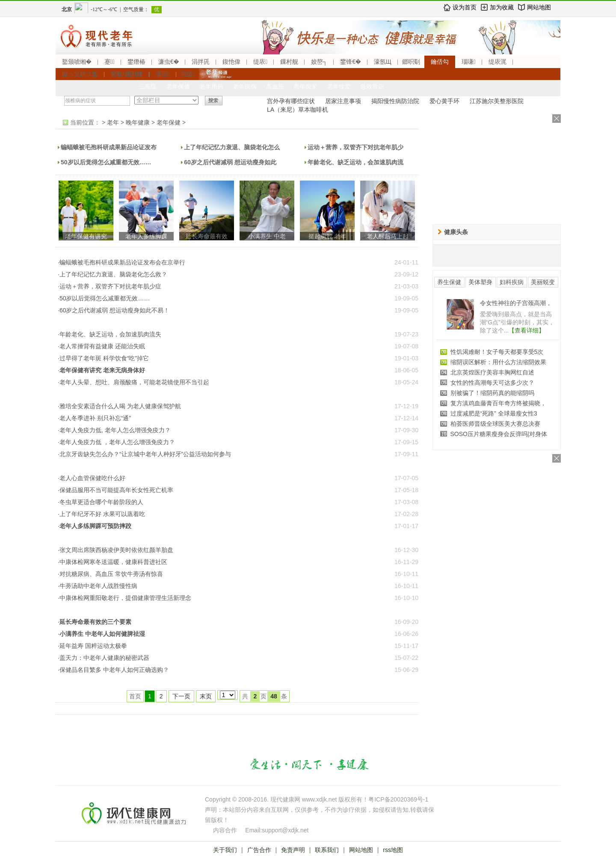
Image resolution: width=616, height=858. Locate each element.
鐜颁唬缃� (77, 62)
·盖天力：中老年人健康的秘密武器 (104, 658)
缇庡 (260, 62)
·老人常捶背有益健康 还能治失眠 (101, 346)
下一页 (181, 696)
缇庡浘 (498, 62)
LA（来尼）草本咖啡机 (298, 110)
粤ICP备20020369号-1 (398, 799)
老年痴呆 (305, 86)
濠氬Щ (383, 62)
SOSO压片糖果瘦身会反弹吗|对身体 (499, 434)
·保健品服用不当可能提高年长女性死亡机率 (115, 490)
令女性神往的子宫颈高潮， (516, 303)
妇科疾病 (512, 282)
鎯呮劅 (411, 62)
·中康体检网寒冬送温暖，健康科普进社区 (113, 562)
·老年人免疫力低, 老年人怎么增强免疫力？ (114, 430)
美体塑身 (480, 282)
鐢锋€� (350, 62)
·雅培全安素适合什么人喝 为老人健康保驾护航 (119, 406)
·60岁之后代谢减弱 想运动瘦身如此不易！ (114, 310)
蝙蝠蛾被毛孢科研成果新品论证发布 (109, 147)
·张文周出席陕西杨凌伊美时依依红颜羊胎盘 (115, 550)
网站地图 (539, 7)
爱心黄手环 (444, 101)
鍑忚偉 (231, 62)
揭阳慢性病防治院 (395, 101)
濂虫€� (169, 62)
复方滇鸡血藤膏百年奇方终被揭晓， (498, 403)
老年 (113, 122)
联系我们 (327, 850)
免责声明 (293, 850)
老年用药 (211, 86)
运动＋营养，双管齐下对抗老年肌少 (355, 147)
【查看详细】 (527, 330)
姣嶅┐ (319, 62)
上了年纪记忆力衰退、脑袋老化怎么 (232, 147)
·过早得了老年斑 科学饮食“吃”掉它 (103, 358)
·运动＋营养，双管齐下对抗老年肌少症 (110, 286)
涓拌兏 (201, 62)
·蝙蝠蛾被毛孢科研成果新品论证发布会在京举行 (121, 262)
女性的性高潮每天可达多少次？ (492, 383)
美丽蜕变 (543, 282)
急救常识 (372, 86)
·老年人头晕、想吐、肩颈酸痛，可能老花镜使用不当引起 (133, 382)
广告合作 (259, 850)
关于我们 (225, 850)
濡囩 (163, 74)
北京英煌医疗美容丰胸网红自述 (492, 372)
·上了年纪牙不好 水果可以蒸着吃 (101, 514)
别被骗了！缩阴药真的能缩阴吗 (492, 393)
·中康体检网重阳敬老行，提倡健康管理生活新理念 (124, 598)
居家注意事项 (343, 101)
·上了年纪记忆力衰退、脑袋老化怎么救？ (113, 274)
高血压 (275, 86)
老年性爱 (339, 86)
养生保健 (449, 282)
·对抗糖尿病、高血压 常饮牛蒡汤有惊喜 (110, 574)
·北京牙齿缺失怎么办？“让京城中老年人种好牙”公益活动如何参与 (144, 454)
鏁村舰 (289, 62)
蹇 (110, 62)
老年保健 (178, 86)
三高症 (148, 86)
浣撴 (188, 74)
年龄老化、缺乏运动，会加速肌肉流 (355, 162)
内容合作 (225, 830)
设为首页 (465, 7)
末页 (206, 696)
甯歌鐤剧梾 (127, 74)
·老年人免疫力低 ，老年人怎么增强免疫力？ (116, 442)
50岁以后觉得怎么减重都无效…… (106, 162)
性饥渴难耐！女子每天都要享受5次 (497, 352)
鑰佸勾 (440, 62)
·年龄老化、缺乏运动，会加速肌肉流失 (110, 334)
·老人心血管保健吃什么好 (92, 478)
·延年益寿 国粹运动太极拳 (92, 646)
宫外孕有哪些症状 (291, 101)
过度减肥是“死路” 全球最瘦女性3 (494, 413)
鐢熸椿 (136, 62)
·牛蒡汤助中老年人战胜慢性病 (98, 586)
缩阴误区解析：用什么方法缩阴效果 (498, 362)
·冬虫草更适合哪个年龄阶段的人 (101, 502)
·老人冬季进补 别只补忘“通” (94, 418)
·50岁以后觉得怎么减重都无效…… (104, 298)
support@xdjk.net (285, 830)
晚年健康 (138, 122)
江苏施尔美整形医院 (497, 101)
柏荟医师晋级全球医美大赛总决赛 (495, 424)
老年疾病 (245, 86)
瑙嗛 (469, 62)
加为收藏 (502, 7)
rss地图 (393, 850)
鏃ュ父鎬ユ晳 (80, 74)
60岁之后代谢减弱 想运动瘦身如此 (230, 162)
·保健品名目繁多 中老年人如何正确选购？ (113, 670)
